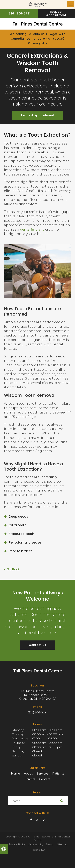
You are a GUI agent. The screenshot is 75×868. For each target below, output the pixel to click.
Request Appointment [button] (56, 13)
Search (50, 844)
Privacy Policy (17, 844)
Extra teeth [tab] (18, 525)
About (28, 774)
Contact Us (37, 645)
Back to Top (38, 850)
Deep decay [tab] (18, 517)
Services (42, 774)
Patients (58, 774)
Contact (45, 779)
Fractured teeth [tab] (21, 534)
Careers (30, 779)
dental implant (32, 229)
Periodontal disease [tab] (25, 542)
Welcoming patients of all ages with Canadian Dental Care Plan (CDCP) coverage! (37, 39)
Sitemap (62, 844)
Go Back (13, 569)
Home (15, 774)
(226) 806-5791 (37, 712)
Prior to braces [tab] (21, 551)
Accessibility (36, 844)
